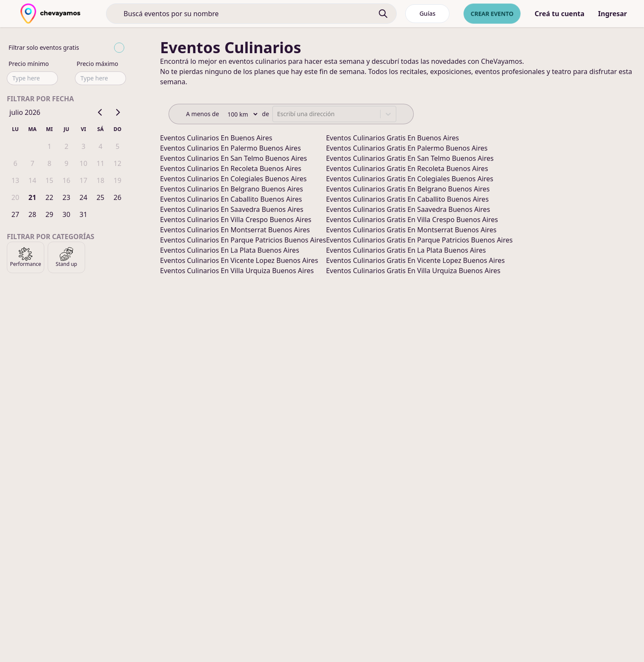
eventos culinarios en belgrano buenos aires (232, 189)
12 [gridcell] (117, 163)
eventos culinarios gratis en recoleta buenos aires (407, 168)
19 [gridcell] (117, 180)
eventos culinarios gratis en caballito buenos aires (407, 199)
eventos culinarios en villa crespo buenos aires (236, 220)
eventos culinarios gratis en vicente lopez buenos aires (415, 260)
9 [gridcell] (66, 163)
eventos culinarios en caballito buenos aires (231, 199)
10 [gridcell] (83, 163)
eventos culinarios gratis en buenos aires (392, 138)
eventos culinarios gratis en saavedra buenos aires (408, 209)
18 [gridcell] (100, 180)
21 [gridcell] (32, 197)
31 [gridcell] (83, 214)
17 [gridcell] (83, 180)
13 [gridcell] (15, 180)
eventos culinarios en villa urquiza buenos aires (237, 271)
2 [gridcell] (66, 146)
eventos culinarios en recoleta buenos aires (231, 168)
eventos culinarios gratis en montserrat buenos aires (411, 230)
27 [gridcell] (15, 214)
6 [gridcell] (15, 163)
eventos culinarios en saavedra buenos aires (232, 209)
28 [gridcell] (32, 214)
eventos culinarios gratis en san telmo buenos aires (410, 158)
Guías (427, 13)
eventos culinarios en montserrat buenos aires (235, 230)
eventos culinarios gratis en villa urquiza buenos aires (413, 271)
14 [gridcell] (32, 180)
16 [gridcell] (66, 180)
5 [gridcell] (117, 146)
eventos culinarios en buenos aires (216, 138)
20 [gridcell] (15, 197)
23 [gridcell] (66, 197)
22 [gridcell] (49, 197)
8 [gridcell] (49, 163)
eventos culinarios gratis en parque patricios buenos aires (419, 240)
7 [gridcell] (32, 163)
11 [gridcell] (100, 163)
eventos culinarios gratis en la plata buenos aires (406, 250)
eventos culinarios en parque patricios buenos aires (243, 240)
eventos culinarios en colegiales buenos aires (233, 179)
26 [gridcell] (117, 197)
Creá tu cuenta (560, 14)
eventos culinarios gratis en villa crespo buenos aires (412, 220)
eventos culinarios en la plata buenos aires (230, 250)
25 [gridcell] (100, 197)
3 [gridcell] (83, 146)
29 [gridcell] (49, 214)
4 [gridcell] (100, 146)
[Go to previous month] (100, 112)
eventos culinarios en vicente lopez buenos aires (239, 260)
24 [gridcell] (83, 197)
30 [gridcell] (66, 214)
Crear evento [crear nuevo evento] (492, 13)
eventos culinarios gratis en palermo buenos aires (407, 148)
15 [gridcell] (49, 180)
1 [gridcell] (49, 146)
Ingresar (613, 14)
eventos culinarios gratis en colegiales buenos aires (410, 179)
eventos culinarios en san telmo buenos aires (233, 158)
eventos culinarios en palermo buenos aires (230, 148)
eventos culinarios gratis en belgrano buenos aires (408, 189)
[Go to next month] (117, 112)
